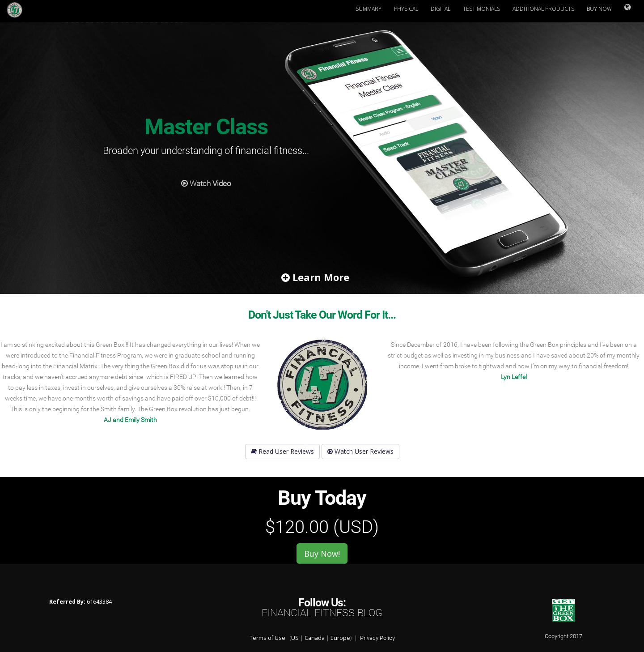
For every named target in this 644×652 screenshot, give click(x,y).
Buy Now (599, 9)
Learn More (315, 277)
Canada (315, 638)
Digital (441, 9)
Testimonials (481, 9)
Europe (340, 638)
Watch (206, 184)
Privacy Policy (377, 638)
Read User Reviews (282, 451)
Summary (369, 9)
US (295, 638)
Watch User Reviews (360, 451)
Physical (406, 9)
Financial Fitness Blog (322, 613)
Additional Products (543, 9)
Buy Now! (322, 554)
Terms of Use (267, 638)
